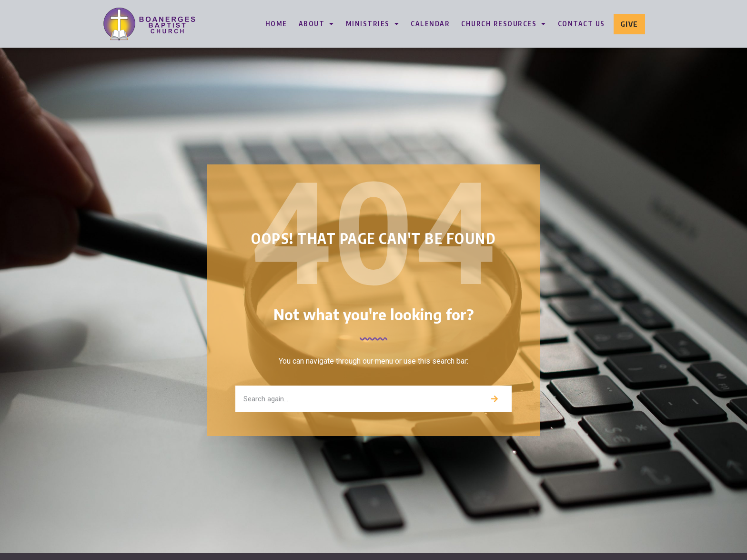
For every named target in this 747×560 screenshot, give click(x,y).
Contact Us (581, 24)
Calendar (430, 24)
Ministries (373, 24)
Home (276, 24)
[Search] (494, 399)
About (317, 24)
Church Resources (504, 24)
